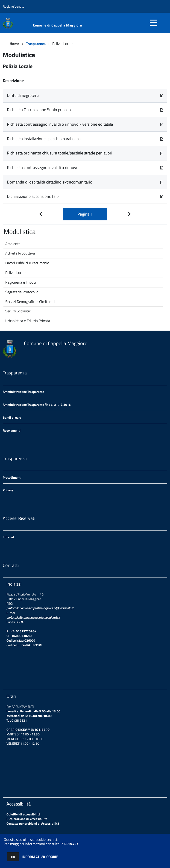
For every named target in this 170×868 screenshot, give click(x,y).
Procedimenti (12, 477)
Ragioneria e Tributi (21, 282)
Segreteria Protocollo (22, 292)
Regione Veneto (13, 6)
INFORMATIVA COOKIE (40, 857)
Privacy (8, 490)
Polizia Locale (16, 273)
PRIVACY (72, 844)
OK (13, 857)
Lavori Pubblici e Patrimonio (27, 263)
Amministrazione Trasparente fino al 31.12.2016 (37, 404)
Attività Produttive (20, 253)
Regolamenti (12, 430)
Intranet (8, 537)
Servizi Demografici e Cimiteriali (30, 302)
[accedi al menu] (153, 23)
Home (15, 44)
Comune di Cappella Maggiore (57, 25)
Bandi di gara (12, 417)
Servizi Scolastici (18, 311)
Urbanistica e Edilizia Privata (28, 321)
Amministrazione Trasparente (23, 392)
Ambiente (13, 244)
